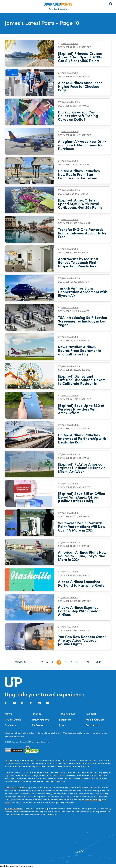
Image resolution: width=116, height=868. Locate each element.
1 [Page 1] (32, 662)
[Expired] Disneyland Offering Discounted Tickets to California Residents (82, 380)
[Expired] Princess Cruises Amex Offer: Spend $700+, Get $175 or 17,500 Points (80, 57)
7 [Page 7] (42, 662)
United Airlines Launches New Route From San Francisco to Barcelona (79, 175)
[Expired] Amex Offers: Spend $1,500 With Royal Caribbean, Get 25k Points (80, 204)
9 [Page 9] (52, 662)
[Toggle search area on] (111, 4)
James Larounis (70, 44)
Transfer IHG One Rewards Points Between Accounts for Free (82, 234)
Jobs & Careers (95, 720)
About (62, 726)
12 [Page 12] (71, 662)
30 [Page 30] (88, 662)
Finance (37, 714)
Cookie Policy (100, 733)
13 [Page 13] (77, 662)
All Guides (29, 733)
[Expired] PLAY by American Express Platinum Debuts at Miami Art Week (81, 468)
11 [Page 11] (65, 662)
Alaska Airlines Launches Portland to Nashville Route (81, 584)
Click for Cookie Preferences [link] (16, 866)
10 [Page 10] (59, 662)
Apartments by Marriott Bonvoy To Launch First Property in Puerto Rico (78, 263)
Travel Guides (40, 720)
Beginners (65, 720)
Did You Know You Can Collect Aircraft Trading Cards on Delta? (78, 116)
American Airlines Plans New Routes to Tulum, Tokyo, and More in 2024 (82, 556)
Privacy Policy (12, 733)
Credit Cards (13, 720)
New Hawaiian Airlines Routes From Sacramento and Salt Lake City (80, 351)
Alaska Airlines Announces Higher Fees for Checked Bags (80, 87)
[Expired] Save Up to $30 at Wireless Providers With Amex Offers (81, 410)
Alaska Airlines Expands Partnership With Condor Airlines (79, 611)
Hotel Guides (67, 714)
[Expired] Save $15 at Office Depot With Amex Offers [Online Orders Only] (82, 498)
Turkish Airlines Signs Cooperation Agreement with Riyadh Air (83, 292)
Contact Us (93, 726)
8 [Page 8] (47, 662)
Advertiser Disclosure (58, 9)
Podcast (91, 714)
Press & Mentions (14, 737)
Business (10, 726)
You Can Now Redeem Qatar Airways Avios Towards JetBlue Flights (82, 641)
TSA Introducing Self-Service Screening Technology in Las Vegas (83, 322)
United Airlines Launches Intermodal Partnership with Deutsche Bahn (82, 439)
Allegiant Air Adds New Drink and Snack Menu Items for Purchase (82, 146)
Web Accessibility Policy (76, 733)
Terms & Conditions (48, 733)
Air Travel (38, 726)
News (8, 714)
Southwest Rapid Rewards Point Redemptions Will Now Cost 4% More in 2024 (82, 527)
